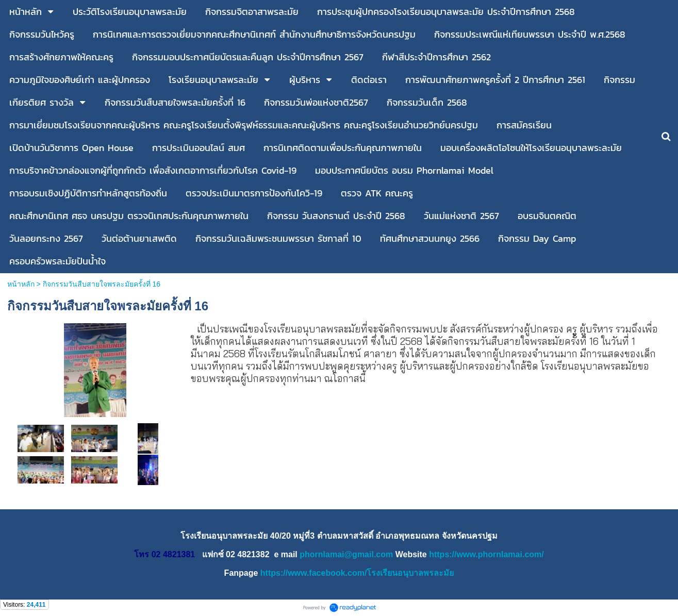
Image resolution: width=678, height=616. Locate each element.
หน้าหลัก (21, 284)
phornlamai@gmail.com (346, 554)
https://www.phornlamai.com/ (486, 554)
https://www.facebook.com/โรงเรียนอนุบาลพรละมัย (357, 573)
